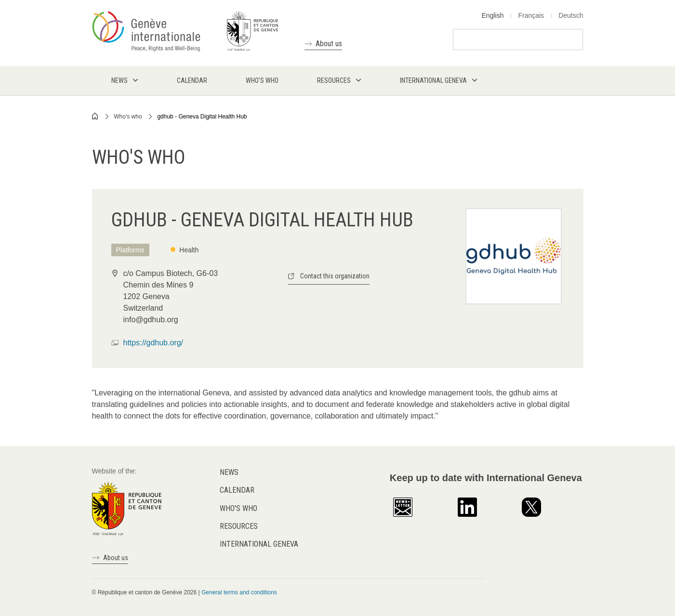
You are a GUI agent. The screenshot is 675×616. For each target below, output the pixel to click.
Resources (239, 526)
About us (329, 44)
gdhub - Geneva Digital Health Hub (202, 117)
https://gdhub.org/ (153, 343)
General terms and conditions (239, 592)
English (493, 15)
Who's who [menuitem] (262, 80)
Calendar (237, 490)
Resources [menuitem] (334, 80)
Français (531, 15)
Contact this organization (335, 276)
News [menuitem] (119, 80)
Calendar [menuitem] (192, 80)
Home (95, 116)
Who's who (128, 117)
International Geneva (259, 544)
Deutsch (571, 15)
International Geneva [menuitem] (433, 80)
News (229, 472)
